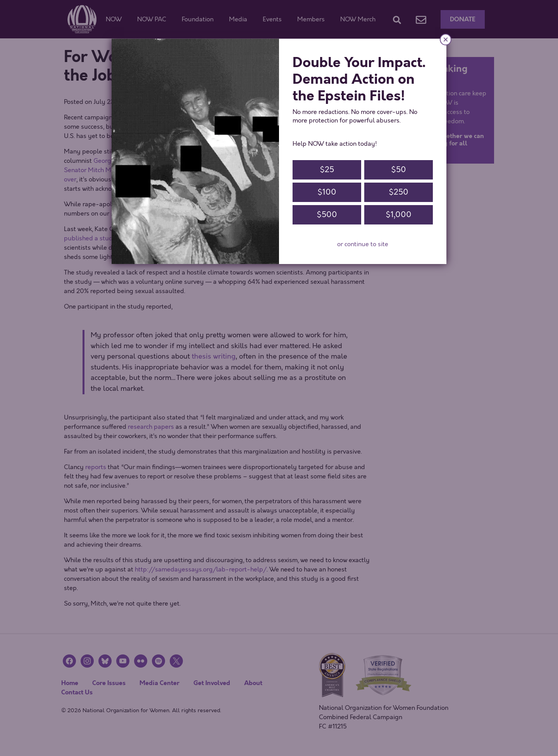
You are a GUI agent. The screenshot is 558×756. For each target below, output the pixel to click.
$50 (399, 170)
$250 (399, 192)
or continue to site (363, 244)
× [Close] (446, 39)
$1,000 (399, 215)
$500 (327, 215)
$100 (327, 192)
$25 (327, 170)
